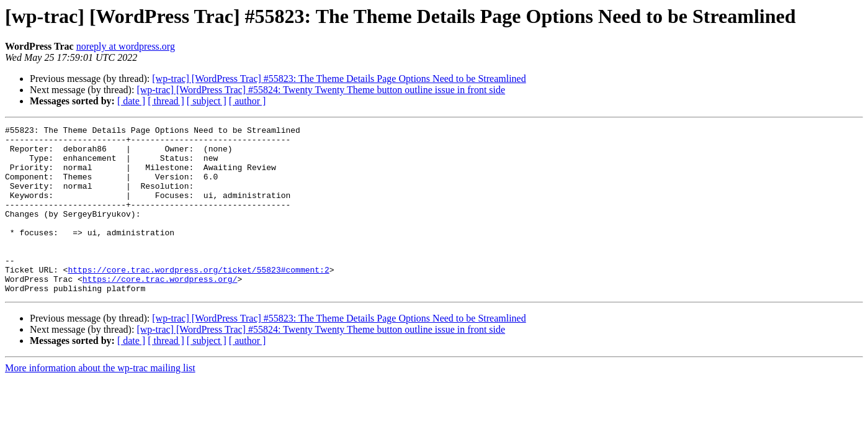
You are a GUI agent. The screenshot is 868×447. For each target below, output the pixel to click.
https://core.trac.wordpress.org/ (160, 310)
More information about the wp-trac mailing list (100, 401)
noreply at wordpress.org (126, 46)
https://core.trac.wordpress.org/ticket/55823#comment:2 (198, 299)
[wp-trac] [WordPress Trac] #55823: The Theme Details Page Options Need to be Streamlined (339, 79)
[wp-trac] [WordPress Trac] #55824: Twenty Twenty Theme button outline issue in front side (321, 90)
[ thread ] (166, 101)
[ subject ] (207, 101)
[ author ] (248, 101)
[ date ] (131, 101)
